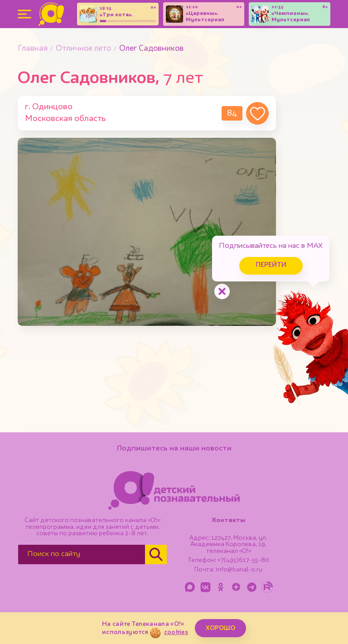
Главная (33, 49)
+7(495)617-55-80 (243, 560)
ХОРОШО (220, 628)
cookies (176, 632)
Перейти (271, 265)
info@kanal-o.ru (239, 570)
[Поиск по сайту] (82, 554)
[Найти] (156, 554)
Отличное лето (83, 49)
